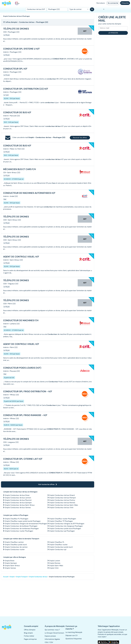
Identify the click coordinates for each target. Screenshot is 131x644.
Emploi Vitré (54, 568)
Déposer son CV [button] (72, 635)
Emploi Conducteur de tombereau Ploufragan (22, 528)
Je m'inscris (113, 33)
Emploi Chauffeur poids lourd (16, 545)
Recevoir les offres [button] (80, 138)
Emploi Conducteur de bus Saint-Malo (64, 505)
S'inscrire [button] (125, 3)
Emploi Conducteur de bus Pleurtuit (18, 500)
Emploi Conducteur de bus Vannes (18, 508)
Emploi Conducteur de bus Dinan (17, 495)
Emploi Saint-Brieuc (12, 566)
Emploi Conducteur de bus (38, 577)
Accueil (6, 577)
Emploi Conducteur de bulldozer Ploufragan (21, 526)
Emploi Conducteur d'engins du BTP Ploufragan (67, 524)
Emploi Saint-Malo (56, 566)
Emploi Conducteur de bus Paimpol (62, 498)
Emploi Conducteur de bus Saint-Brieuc (20, 505)
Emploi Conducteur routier (15, 549)
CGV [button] (51, 642)
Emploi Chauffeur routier (58, 545)
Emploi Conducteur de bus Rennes (62, 503)
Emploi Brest (10, 561)
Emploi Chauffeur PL (57, 542)
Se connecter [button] (113, 3)
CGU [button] (46, 642)
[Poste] (36, 9)
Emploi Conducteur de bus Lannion (18, 498)
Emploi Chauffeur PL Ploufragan (17, 519)
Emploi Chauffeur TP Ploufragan (61, 521)
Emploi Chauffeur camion (14, 542)
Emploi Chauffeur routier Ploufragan (63, 519)
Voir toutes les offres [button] (48, 484)
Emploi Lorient (55, 561)
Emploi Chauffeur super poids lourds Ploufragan (23, 521)
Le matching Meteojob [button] (74, 632)
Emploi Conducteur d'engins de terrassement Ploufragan (26, 524)
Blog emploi (28, 633)
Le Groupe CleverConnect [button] (54, 633)
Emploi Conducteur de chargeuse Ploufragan (66, 526)
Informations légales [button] (52, 639)
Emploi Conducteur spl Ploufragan (62, 531)
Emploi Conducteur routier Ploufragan (19, 531)
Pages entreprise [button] (30, 639)
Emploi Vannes (10, 568)
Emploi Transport (22, 577)
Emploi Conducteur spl (58, 549)
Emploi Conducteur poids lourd (61, 547)
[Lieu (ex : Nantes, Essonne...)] (57, 9)
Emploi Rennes (55, 563)
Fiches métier (29, 636)
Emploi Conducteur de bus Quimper (18, 503)
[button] (7, 627)
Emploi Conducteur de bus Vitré (61, 508)
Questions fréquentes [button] (74, 639)
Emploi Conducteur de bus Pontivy (62, 500)
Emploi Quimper (11, 563)
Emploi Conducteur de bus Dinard (62, 495)
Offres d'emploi (30, 630)
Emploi (12, 577)
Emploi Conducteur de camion (16, 547)
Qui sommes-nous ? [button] (52, 630)
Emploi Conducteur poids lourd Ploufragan (65, 528)
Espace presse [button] (50, 636)
